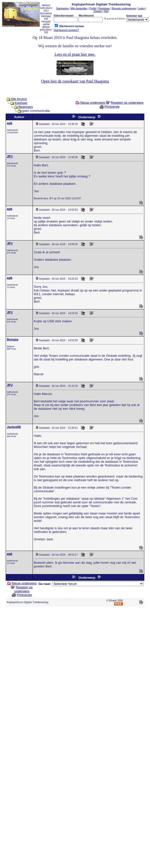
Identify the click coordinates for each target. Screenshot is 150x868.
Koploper (21, 103)
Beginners (26, 107)
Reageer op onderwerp (127, 103)
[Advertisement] (74, 657)
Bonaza (13, 339)
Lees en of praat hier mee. (75, 54)
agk (10, 123)
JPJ (10, 156)
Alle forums (19, 99)
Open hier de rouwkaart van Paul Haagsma (75, 81)
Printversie (112, 107)
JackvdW (14, 427)
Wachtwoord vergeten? (66, 30)
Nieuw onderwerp (93, 103)
